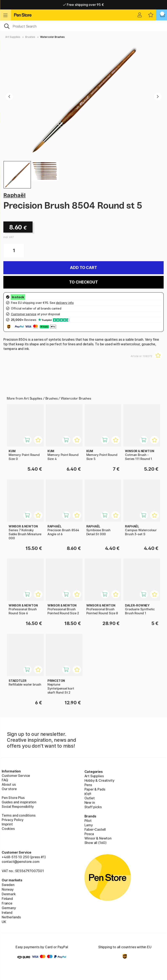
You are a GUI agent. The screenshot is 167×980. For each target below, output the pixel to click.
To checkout (83, 282)
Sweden (8, 885)
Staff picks (93, 807)
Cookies (8, 829)
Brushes (30, 37)
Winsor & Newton (98, 838)
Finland (7, 899)
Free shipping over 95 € (83, 5)
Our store (9, 789)
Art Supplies (13, 37)
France (7, 903)
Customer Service (16, 776)
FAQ (5, 780)
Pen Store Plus (13, 798)
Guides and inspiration (19, 802)
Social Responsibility (18, 807)
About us (9, 784)
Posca (89, 834)
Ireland (7, 912)
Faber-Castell (95, 829)
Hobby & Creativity (99, 780)
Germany (9, 908)
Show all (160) (96, 843)
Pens (88, 785)
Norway (8, 889)
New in (90, 803)
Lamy (89, 825)
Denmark (9, 894)
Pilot (88, 821)
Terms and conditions (18, 815)
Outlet (90, 798)
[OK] (83, 26)
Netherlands (11, 917)
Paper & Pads (95, 789)
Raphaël (14, 195)
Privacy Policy (13, 820)
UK (4, 922)
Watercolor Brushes (52, 37)
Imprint (7, 824)
